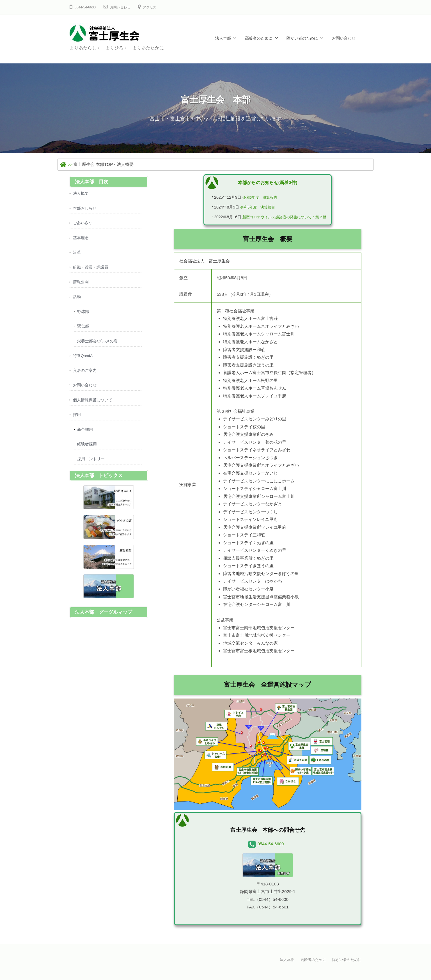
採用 (77, 424)
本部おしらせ (86, 209)
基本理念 (81, 240)
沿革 (77, 255)
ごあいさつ (83, 224)
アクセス (157, 7)
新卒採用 (86, 439)
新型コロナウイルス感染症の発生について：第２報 (284, 218)
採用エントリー (92, 470)
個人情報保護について (94, 408)
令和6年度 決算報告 (256, 198)
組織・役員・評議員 (92, 270)
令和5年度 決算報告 (254, 208)
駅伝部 (83, 332)
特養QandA (84, 362)
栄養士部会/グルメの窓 (99, 347)
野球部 (83, 316)
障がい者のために (302, 38)
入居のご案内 (86, 378)
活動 (77, 301)
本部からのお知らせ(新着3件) (268, 182)
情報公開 (81, 286)
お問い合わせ (124, 7)
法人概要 (81, 194)
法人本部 (223, 38)
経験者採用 (88, 454)
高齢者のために (259, 38)
